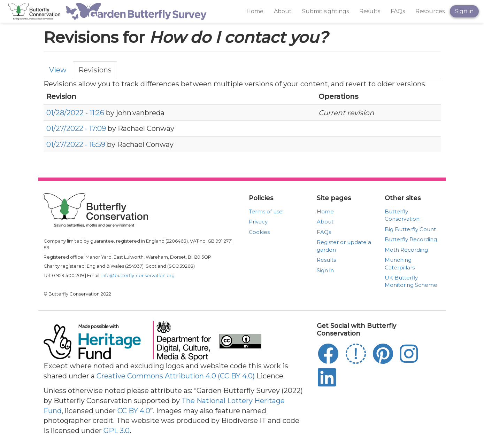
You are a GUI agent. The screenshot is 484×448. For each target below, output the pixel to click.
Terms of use (266, 211)
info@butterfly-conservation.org (138, 275)
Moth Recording (406, 250)
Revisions (95, 70)
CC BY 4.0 (134, 411)
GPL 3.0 (117, 431)
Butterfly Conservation (402, 215)
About (283, 11)
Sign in (464, 11)
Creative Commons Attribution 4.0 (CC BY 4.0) (176, 376)
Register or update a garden (344, 246)
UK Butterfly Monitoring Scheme (411, 281)
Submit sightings (325, 11)
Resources (430, 11)
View (58, 70)
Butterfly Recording (411, 239)
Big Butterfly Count (410, 229)
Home (255, 11)
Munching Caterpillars (400, 264)
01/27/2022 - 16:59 (76, 144)
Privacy (258, 222)
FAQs (398, 11)
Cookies (259, 232)
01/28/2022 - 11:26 (75, 113)
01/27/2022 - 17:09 (76, 128)
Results (370, 11)
